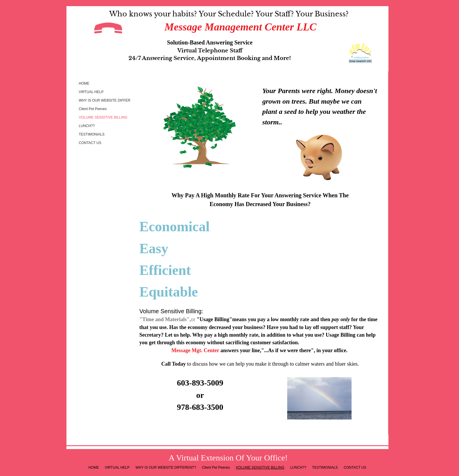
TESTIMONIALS (92, 134)
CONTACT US (90, 143)
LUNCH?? (87, 126)
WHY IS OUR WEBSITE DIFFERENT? (109, 100)
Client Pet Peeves (93, 109)
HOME (84, 83)
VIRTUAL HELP (91, 92)
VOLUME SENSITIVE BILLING (103, 117)
